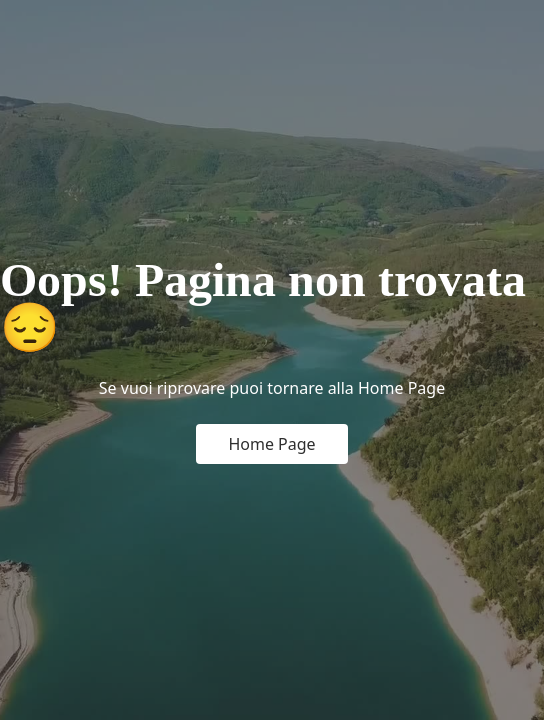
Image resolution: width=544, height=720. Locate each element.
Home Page (271, 444)
